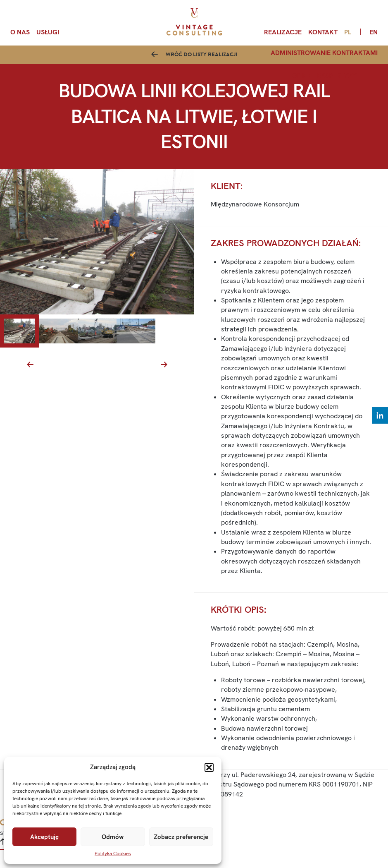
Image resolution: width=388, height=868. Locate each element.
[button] (209, 767)
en (374, 32)
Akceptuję (44, 837)
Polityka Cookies (113, 854)
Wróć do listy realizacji (201, 62)
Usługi (48, 32)
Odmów (113, 837)
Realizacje (283, 32)
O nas (20, 32)
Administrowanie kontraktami (324, 53)
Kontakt (323, 32)
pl (348, 32)
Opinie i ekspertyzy (324, 76)
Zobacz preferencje (181, 837)
